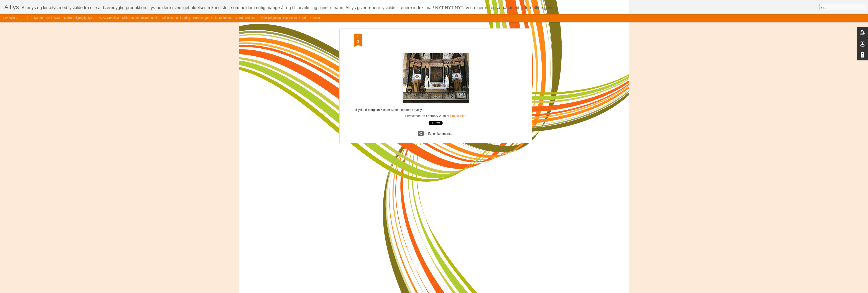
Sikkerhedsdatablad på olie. (141, 18)
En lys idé (36, 18)
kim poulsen (458, 116)
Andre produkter (246, 18)
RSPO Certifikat (108, 18)
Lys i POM (53, 18)
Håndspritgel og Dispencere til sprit (283, 18)
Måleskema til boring (176, 18)
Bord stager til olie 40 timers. (212, 18)
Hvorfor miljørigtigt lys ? (79, 18)
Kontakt (315, 18)
